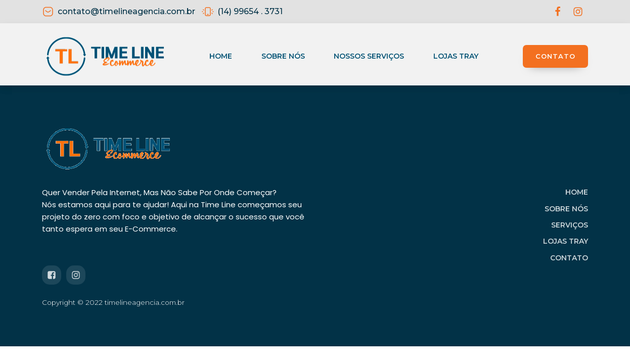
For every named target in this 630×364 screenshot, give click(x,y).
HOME (577, 192)
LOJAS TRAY (566, 241)
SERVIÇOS (570, 225)
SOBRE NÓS (566, 209)
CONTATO (555, 56)
